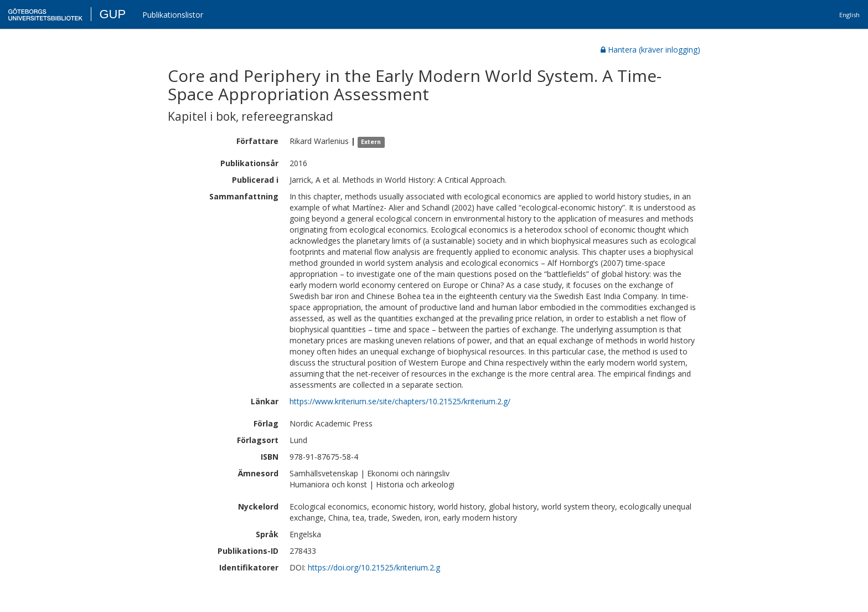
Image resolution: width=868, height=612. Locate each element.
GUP (112, 14)
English (849, 15)
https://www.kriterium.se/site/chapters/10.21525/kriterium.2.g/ (400, 401)
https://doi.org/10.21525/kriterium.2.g (374, 567)
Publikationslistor (173, 15)
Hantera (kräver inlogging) (650, 50)
